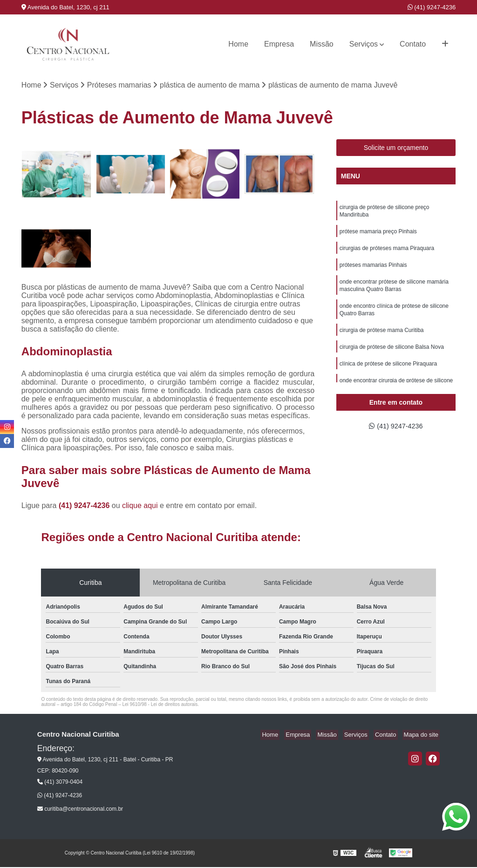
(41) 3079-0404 (60, 783)
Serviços (364, 44)
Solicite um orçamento (396, 149)
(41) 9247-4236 (432, 7)
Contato (413, 44)
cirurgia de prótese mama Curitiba (382, 340)
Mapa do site (422, 736)
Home (238, 44)
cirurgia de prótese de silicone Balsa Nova (392, 358)
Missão (322, 44)
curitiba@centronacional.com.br (80, 810)
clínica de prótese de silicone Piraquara (388, 375)
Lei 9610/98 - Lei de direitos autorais (160, 705)
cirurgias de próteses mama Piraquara (387, 252)
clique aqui (140, 506)
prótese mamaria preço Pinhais (378, 235)
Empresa (279, 44)
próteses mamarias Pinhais (373, 270)
